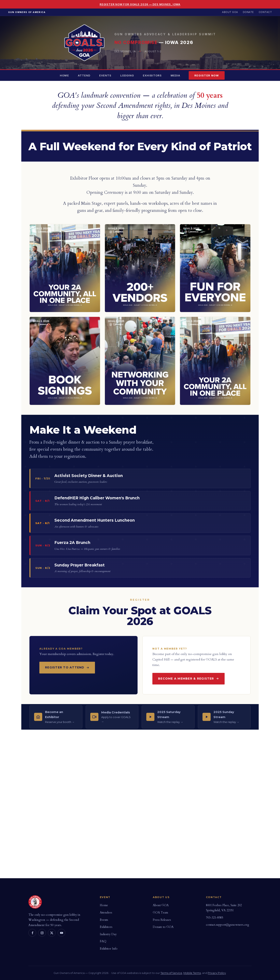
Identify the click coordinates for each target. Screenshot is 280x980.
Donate (248, 12)
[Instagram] (42, 933)
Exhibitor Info (109, 949)
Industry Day (108, 934)
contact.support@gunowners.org (228, 925)
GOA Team (160, 913)
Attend (84, 75)
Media (175, 75)
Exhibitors (152, 75)
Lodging (127, 75)
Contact (265, 12)
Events (105, 75)
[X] (52, 933)
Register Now (207, 75)
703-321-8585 (214, 918)
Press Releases (162, 920)
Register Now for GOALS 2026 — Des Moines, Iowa (140, 4)
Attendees (106, 913)
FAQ (103, 941)
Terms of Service (171, 973)
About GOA (230, 12)
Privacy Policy (217, 973)
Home (64, 75)
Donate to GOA (163, 927)
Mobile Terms (192, 973)
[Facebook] (32, 933)
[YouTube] (61, 933)
